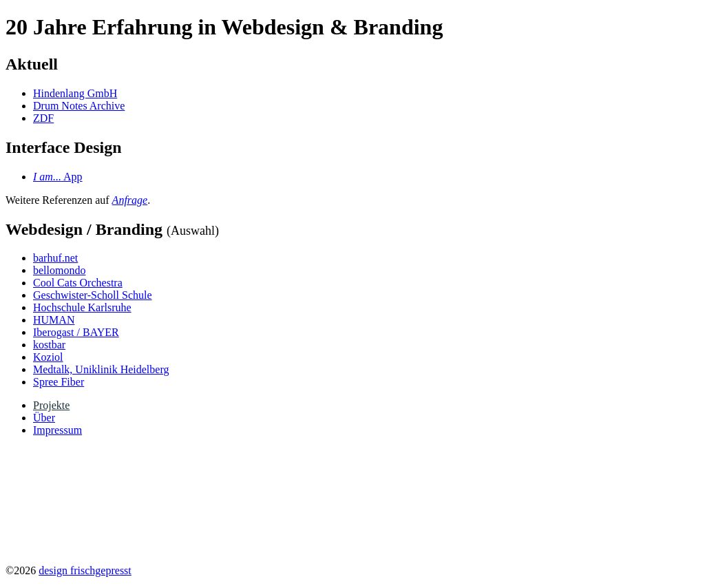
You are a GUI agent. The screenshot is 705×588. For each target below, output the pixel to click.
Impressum (57, 430)
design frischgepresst (85, 570)
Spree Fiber (59, 382)
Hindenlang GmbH (75, 93)
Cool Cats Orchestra (78, 283)
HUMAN (54, 320)
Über (44, 418)
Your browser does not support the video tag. (109, 499)
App (58, 177)
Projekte (51, 405)
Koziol (48, 357)
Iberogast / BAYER (76, 332)
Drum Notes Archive (79, 106)
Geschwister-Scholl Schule (93, 295)
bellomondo (59, 270)
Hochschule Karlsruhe (82, 307)
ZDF (43, 118)
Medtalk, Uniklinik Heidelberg (101, 369)
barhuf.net (55, 258)
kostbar (49, 345)
